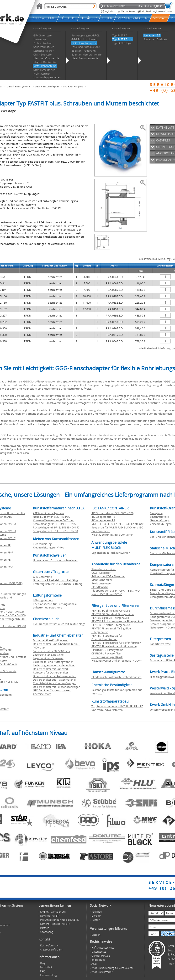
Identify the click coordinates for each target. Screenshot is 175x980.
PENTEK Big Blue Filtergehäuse (110, 618)
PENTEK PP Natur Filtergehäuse (111, 625)
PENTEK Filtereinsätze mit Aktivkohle (114, 646)
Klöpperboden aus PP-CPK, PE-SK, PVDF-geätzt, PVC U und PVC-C (117, 592)
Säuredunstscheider (104, 569)
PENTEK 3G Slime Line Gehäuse (111, 611)
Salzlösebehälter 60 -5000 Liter (52, 651)
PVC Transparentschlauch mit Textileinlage (59, 624)
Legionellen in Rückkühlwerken (111, 553)
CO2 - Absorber (101, 573)
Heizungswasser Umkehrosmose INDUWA (117, 661)
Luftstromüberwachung (48, 607)
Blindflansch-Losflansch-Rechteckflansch (117, 677)
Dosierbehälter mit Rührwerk (51, 669)
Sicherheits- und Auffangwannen (53, 662)
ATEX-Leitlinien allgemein (48, 513)
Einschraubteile (159, 517)
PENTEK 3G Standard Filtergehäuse (113, 614)
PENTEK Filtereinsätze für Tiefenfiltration (116, 643)
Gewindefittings (160, 520)
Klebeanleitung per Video (49, 547)
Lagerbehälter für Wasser (48, 658)
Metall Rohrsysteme (19, 86)
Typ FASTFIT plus (73, 86)
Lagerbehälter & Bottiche (48, 655)
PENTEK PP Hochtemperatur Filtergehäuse (117, 621)
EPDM (15, 682)
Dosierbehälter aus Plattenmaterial (54, 680)
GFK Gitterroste (42, 577)
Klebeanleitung (42, 544)
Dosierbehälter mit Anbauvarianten (55, 676)
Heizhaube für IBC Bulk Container (112, 535)
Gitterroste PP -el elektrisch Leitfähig (55, 580)
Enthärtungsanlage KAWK (107, 657)
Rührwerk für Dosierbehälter (50, 672)
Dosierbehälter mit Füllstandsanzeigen (57, 687)
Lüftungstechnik (43, 600)
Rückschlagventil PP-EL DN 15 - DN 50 (56, 527)
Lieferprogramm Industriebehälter (54, 665)
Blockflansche (100, 587)
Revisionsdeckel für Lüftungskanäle (55, 604)
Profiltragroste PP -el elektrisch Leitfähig (58, 584)
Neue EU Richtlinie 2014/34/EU (52, 517)
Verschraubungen (161, 524)
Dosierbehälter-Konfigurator (50, 640)
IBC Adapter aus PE (103, 517)
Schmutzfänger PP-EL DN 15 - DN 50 (55, 524)
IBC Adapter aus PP (103, 520)
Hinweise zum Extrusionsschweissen (55, 560)
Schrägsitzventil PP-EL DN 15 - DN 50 (55, 531)
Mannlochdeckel (102, 580)
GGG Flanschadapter (47, 86)
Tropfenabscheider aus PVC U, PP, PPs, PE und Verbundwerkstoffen (117, 708)
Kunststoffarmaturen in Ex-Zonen (54, 520)
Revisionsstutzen (102, 583)
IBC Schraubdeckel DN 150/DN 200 (112, 513)
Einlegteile (156, 513)
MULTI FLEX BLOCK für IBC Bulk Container (117, 524)
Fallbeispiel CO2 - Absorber (108, 576)
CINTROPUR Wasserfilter (106, 653)
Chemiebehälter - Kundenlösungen (55, 683)
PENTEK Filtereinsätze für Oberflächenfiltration (107, 637)
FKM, (8, 682)
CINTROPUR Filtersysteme (107, 650)
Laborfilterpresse (160, 644)
